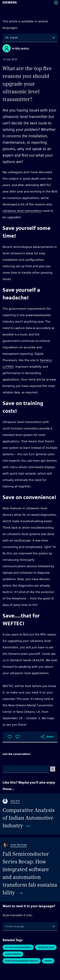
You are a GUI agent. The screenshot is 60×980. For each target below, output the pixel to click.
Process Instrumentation (18, 947)
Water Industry (13, 954)
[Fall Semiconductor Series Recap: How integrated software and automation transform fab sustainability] (30, 869)
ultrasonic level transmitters (22, 211)
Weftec (48, 961)
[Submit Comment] (53, 769)
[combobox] (6, 38)
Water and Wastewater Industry (22, 961)
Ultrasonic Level (46, 947)
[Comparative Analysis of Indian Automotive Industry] (30, 814)
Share (50, 737)
